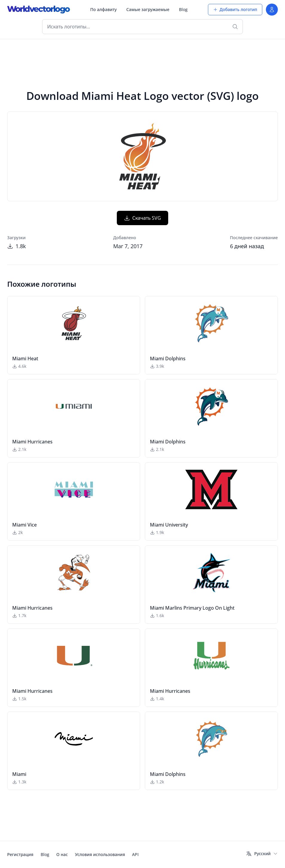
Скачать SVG (143, 218)
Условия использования (100, 854)
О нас (62, 854)
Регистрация (20, 854)
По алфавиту (104, 9)
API (135, 854)
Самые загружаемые (148, 9)
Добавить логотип (235, 9)
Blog (183, 9)
